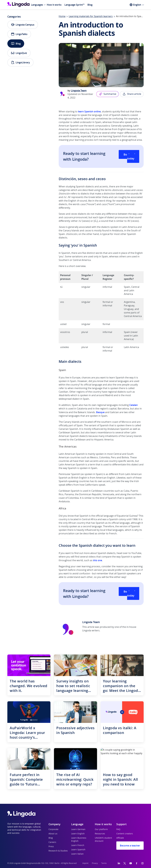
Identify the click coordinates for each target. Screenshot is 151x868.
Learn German (78, 829)
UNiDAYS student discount (103, 840)
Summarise (107, 94)
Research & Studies (58, 851)
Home (62, 16)
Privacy (95, 863)
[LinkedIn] (119, 863)
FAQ (118, 829)
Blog (90, 5)
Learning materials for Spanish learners (91, 16)
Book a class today (131, 156)
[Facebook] (137, 863)
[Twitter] (125, 863)
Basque (100, 412)
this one (98, 560)
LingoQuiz (19, 53)
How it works (54, 5)
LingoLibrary (20, 62)
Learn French (78, 845)
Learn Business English (79, 840)
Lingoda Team (79, 91)
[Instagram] (142, 863)
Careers (52, 842)
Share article (132, 94)
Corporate (53, 829)
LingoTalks (19, 34)
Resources (100, 834)
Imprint (85, 863)
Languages (37, 5)
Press (51, 847)
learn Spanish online (89, 111)
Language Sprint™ (74, 5)
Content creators (125, 834)
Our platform (101, 829)
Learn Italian (77, 854)
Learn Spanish (78, 850)
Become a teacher (130, 846)
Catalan (134, 405)
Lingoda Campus (23, 25)
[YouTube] (131, 863)
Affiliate (120, 838)
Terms (104, 863)
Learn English (78, 834)
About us (53, 834)
